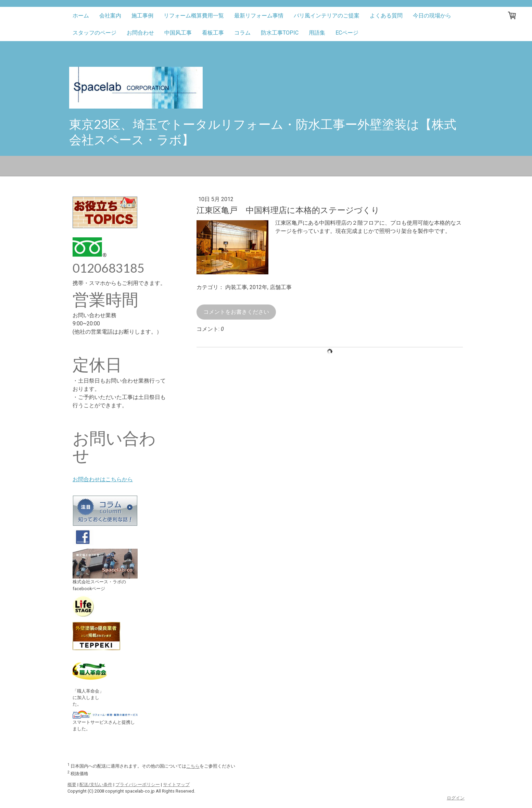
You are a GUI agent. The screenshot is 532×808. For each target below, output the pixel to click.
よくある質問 (386, 16)
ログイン (456, 798)
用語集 (317, 33)
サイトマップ (176, 785)
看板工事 (213, 33)
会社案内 (110, 16)
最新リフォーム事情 (259, 16)
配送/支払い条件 (96, 785)
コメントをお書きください (236, 312)
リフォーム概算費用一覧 (194, 16)
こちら (193, 766)
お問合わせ (140, 33)
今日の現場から (432, 16)
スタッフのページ (94, 33)
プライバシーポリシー (138, 785)
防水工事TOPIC (280, 33)
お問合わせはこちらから (103, 479)
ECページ (347, 33)
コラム (242, 33)
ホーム (81, 16)
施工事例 (142, 16)
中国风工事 (178, 33)
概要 (72, 785)
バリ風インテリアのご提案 (327, 16)
